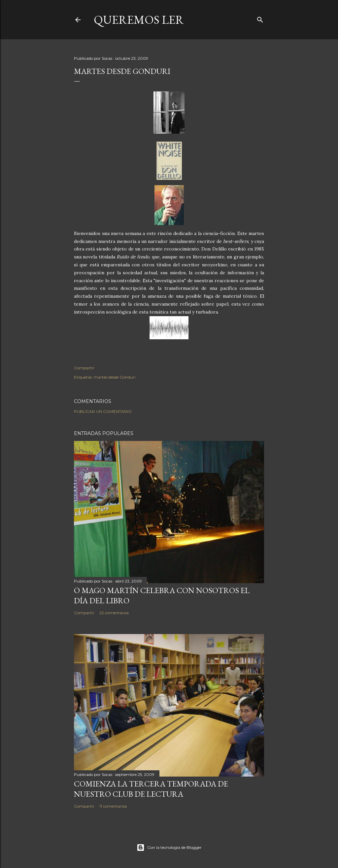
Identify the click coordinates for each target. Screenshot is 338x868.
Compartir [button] (84, 368)
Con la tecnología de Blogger (169, 848)
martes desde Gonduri (115, 377)
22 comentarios (114, 613)
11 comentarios (113, 806)
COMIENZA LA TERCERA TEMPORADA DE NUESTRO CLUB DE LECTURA (151, 789)
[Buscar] (260, 18)
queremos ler (139, 20)
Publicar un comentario (103, 411)
